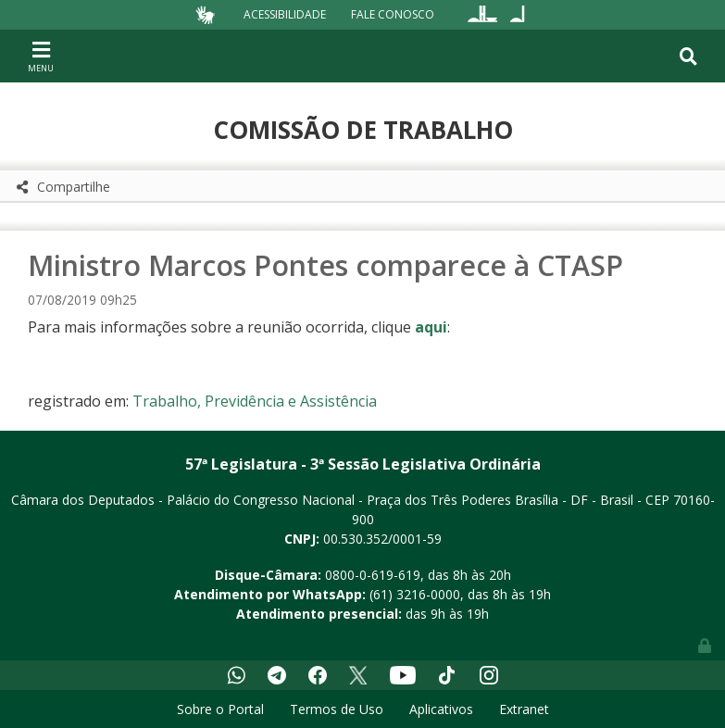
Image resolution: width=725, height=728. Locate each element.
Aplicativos (441, 709)
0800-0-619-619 (373, 575)
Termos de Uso (337, 709)
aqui (431, 327)
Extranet (524, 709)
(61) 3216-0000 (415, 594)
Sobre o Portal (220, 709)
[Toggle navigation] (41, 56)
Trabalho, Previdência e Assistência (255, 401)
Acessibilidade (285, 14)
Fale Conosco (393, 14)
